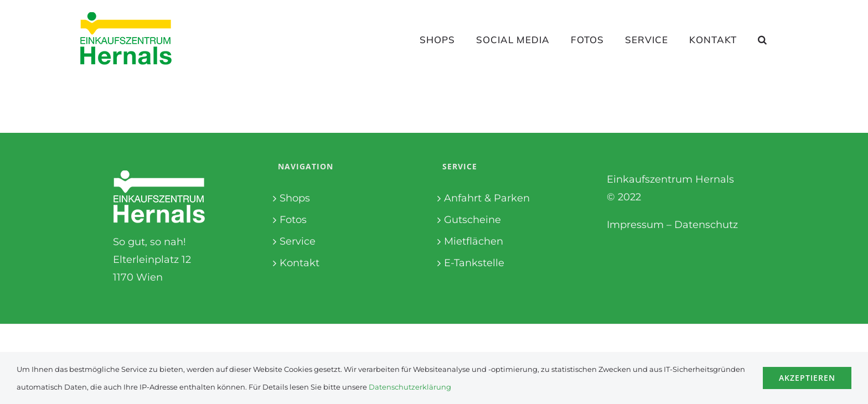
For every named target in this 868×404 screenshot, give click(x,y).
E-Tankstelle (474, 263)
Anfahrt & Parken (487, 198)
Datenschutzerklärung (410, 387)
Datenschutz (706, 225)
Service (298, 241)
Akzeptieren (807, 378)
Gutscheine (472, 220)
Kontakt (299, 263)
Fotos (293, 220)
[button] (763, 39)
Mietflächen (474, 241)
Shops (295, 198)
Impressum (635, 225)
